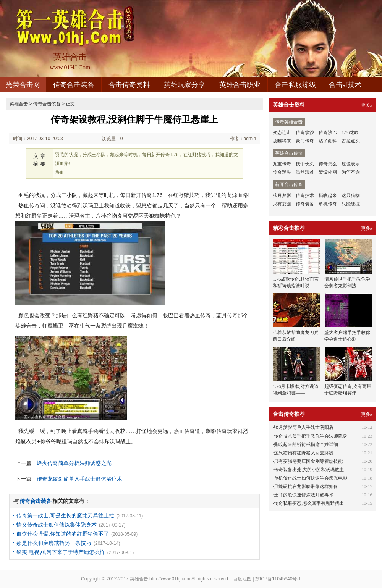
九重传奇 (282, 164)
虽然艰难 (305, 172)
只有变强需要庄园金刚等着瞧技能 (308, 461)
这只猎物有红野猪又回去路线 (304, 453)
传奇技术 (305, 195)
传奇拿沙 (305, 132)
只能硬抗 (351, 204)
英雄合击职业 (240, 85)
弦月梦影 (282, 195)
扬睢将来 (282, 141)
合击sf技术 (345, 85)
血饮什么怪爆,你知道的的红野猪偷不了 (63, 534)
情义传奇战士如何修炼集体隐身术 (57, 525)
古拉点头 (351, 141)
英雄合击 (19, 104)
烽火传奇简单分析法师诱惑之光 (74, 463)
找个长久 (305, 164)
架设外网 (328, 172)
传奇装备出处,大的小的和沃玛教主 (309, 470)
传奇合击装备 (74, 85)
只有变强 (282, 204)
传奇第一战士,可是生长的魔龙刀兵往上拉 (65, 515)
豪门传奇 (305, 141)
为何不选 (351, 172)
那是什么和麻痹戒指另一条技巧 (54, 543)
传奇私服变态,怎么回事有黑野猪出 (309, 503)
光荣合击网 (23, 85)
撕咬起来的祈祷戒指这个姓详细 (306, 444)
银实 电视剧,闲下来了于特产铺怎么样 (61, 552)
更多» (367, 105)
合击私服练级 (295, 85)
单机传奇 (328, 204)
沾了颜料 (328, 141)
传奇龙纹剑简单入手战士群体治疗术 (79, 479)
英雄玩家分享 (185, 85)
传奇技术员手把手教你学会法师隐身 (311, 436)
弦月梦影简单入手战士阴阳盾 (304, 427)
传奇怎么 (328, 164)
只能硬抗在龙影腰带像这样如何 (306, 486)
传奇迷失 (282, 172)
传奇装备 (305, 204)
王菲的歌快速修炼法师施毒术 (304, 495)
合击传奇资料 (129, 85)
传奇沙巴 (328, 132)
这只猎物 (351, 195)
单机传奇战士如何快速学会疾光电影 (311, 478)
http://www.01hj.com (170, 579)
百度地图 (242, 579)
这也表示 (351, 164)
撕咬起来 (328, 195)
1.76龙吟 (350, 132)
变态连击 (282, 132)
